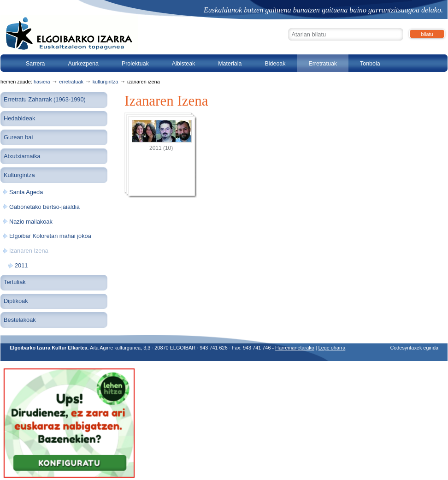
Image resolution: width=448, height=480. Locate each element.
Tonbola (370, 64)
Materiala (230, 64)
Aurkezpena (83, 64)
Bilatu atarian (288, 27)
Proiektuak (135, 64)
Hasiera (42, 82)
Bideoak (275, 64)
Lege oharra (332, 348)
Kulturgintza (106, 82)
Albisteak (184, 64)
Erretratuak (323, 64)
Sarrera (35, 64)
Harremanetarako (295, 348)
